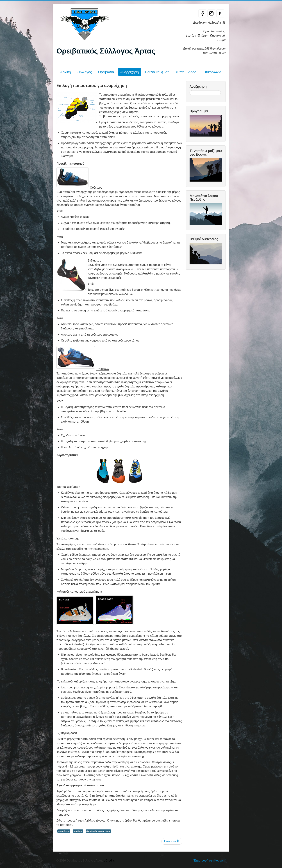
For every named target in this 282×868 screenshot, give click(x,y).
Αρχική (65, 72)
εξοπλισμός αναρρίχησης (98, 831)
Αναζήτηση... (190, 90)
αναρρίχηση (64, 831)
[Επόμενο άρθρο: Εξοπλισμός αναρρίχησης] (172, 841)
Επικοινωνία (212, 72)
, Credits (109, 861)
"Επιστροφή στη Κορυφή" (209, 861)
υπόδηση (78, 831)
